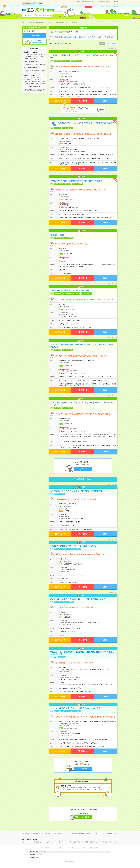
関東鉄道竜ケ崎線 (41, 64)
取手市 (40, 55)
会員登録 (88, 7)
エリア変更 (58, 10)
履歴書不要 (39, 91)
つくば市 (26, 55)
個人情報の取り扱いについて (48, 848)
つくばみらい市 (32, 58)
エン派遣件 (27, 4)
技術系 (29, 81)
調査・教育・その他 (40, 83)
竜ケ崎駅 (32, 70)
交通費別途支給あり (39, 89)
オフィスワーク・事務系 (72, 36)
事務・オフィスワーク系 (29, 78)
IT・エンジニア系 (66, 842)
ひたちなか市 (30, 57)
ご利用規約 (61, 848)
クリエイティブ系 (32, 80)
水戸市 (36, 55)
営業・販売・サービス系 (85, 36)
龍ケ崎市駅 (26, 70)
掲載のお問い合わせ (94, 848)
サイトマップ (115, 6)
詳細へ (106, 101)
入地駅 (38, 70)
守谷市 (25, 58)
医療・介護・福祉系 (37, 81)
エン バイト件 (38, 4)
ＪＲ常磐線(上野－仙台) (29, 64)
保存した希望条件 (46, 15)
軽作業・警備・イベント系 (97, 842)
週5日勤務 (33, 91)
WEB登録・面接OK (28, 89)
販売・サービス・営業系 (43, 842)
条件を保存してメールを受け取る (37, 42)
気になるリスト (31, 15)
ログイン (96, 7)
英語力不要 (26, 91)
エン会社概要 (83, 848)
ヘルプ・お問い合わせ (106, 6)
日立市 (37, 57)
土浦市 (31, 55)
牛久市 (41, 57)
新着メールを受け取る (83, 817)
